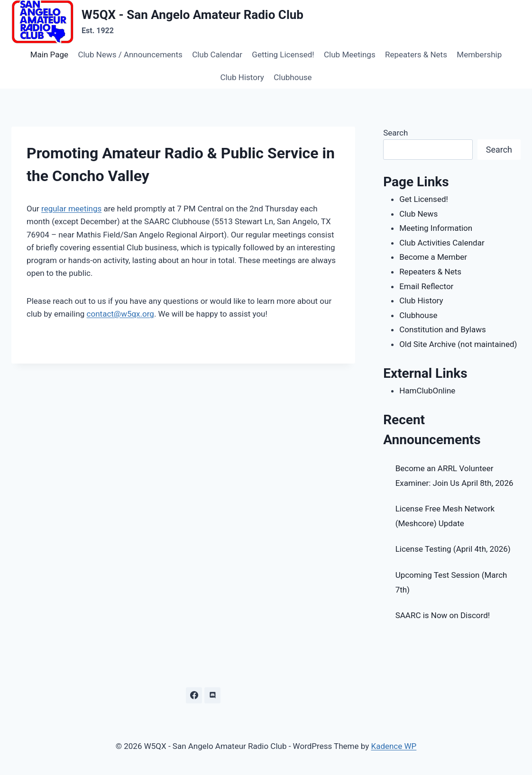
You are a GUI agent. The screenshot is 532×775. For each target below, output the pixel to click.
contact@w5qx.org (120, 314)
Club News (418, 214)
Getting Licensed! (283, 55)
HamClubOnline (427, 391)
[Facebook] (194, 695)
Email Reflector (426, 286)
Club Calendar (217, 55)
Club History (242, 77)
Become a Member (433, 257)
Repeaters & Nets (416, 55)
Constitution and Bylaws (443, 329)
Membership (479, 55)
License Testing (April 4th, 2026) (453, 549)
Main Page (49, 55)
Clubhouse (293, 77)
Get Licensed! (424, 199)
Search (395, 133)
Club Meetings (350, 55)
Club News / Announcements (130, 55)
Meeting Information (436, 228)
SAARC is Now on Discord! (443, 615)
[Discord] (212, 695)
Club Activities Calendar (442, 243)
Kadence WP (394, 746)
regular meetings (71, 209)
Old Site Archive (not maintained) (458, 344)
